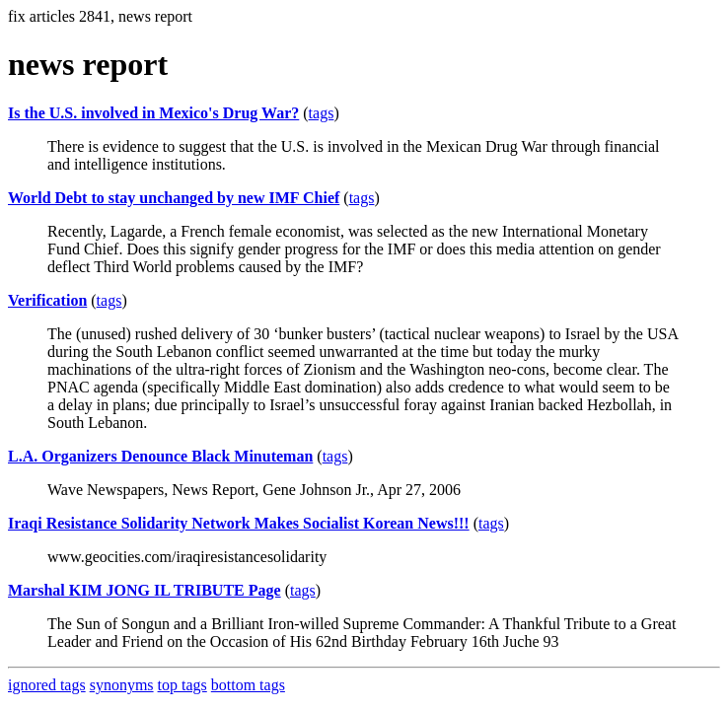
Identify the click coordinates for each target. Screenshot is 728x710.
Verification (47, 300)
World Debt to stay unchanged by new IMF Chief (174, 198)
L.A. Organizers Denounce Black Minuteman (160, 456)
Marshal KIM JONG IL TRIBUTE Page (145, 590)
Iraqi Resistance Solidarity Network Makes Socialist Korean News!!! (239, 523)
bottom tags (248, 685)
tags (322, 113)
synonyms (122, 685)
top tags (182, 685)
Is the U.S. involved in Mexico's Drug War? (153, 113)
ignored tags (47, 685)
